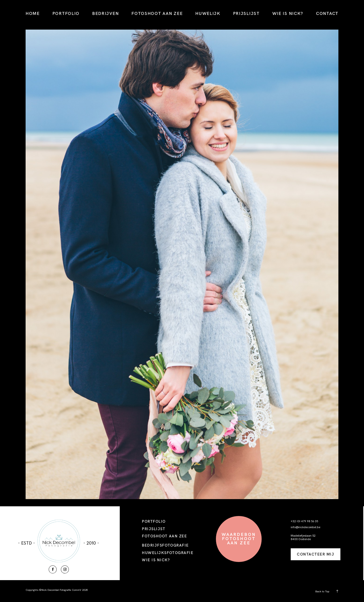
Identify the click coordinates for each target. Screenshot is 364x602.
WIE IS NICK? (288, 13)
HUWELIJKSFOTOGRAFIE (168, 553)
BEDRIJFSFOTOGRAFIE (165, 545)
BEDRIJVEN (105, 13)
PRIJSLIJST (246, 13)
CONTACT (327, 13)
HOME (33, 13)
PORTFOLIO (66, 13)
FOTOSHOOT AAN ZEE (157, 13)
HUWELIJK (208, 13)
